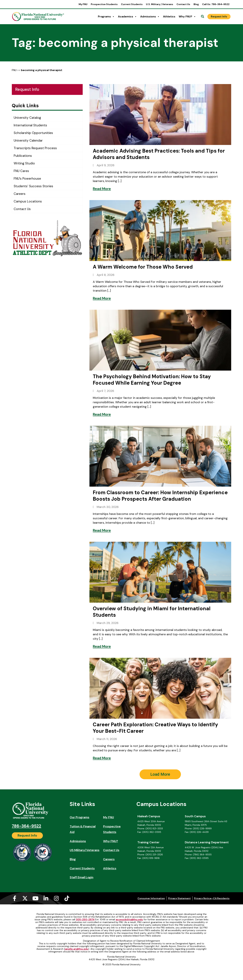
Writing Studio (24, 163)
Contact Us (183, 4)
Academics (127, 17)
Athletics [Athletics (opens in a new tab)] (169, 16)
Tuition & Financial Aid (83, 829)
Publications (23, 156)
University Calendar (28, 140)
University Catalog (27, 118)
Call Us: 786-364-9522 (216, 4)
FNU (14, 70)
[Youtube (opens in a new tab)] (35, 898)
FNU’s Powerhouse (27, 179)
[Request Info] (219, 17)
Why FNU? (187, 17)
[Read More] (102, 189)
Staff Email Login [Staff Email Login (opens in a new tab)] (82, 877)
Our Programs (79, 817)
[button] (160, 774)
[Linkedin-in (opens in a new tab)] (46, 898)
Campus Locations (28, 201)
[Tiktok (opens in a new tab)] (67, 898)
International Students (30, 125)
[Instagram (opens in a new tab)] (56, 898)
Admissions (150, 17)
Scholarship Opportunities (33, 133)
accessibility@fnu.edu (129, 919)
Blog (196, 4)
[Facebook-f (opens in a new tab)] (15, 898)
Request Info (27, 89)
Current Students (132, 4)
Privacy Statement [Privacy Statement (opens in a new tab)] (179, 898)
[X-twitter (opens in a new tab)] (25, 898)
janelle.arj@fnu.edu (77, 949)
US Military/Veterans (85, 850)
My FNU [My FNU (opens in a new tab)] (83, 4)
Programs (106, 17)
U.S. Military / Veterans (160, 4)
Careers (20, 194)
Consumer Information (151, 898)
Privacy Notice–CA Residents (212, 898)
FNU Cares (21, 171)
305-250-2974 (85, 919)
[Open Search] (202, 17)
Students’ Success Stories (33, 186)
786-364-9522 (26, 826)
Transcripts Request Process (35, 148)
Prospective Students (104, 4)
